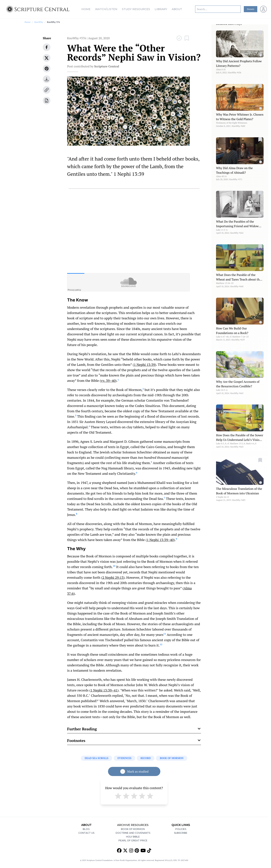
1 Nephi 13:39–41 (104, 690)
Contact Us (86, 833)
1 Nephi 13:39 (144, 364)
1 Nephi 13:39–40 (160, 540)
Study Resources (136, 9)
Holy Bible (133, 837)
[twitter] (47, 58)
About (177, 9)
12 (161, 644)
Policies (181, 829)
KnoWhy (39, 22)
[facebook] (47, 47)
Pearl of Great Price (133, 840)
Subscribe (181, 833)
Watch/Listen (106, 9)
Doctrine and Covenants (133, 833)
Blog (86, 829)
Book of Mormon (133, 829)
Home (86, 9)
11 (165, 634)
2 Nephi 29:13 (113, 577)
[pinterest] (47, 69)
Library (161, 9)
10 (114, 566)
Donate (251, 9)
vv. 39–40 (108, 380)
